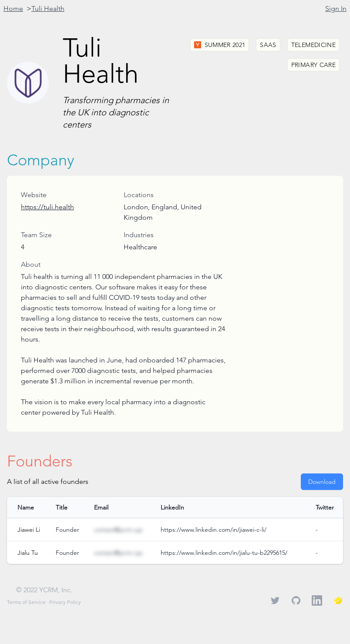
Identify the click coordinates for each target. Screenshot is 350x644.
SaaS (268, 45)
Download (322, 482)
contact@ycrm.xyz (118, 530)
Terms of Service (26, 602)
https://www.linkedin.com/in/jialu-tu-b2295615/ (224, 553)
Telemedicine (313, 45)
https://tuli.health (47, 207)
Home (13, 8)
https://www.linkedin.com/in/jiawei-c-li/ (214, 530)
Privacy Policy (65, 602)
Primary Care (313, 65)
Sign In (336, 8)
